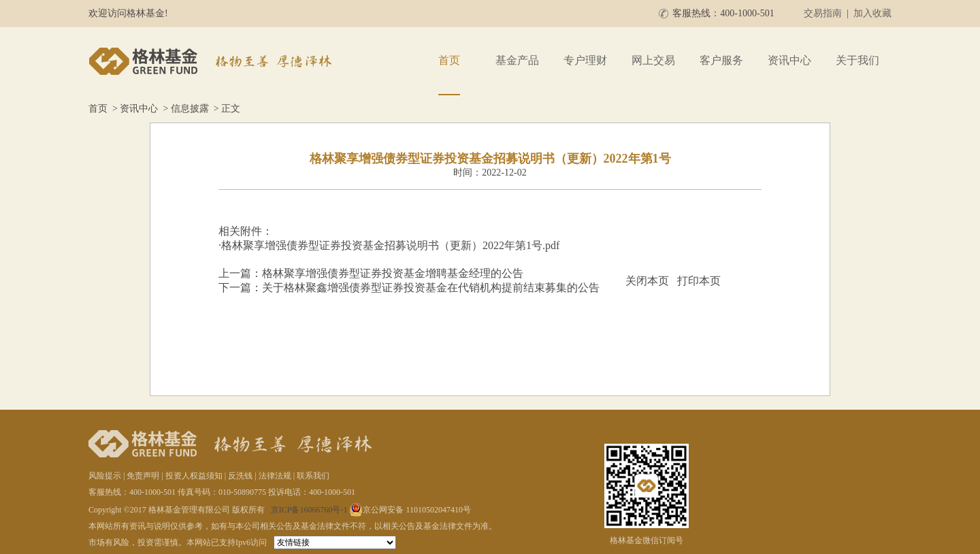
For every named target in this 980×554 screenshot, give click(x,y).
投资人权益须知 (194, 476)
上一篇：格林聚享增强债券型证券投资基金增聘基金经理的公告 (371, 273)
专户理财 (585, 60)
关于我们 (857, 60)
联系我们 (313, 476)
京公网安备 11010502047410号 (410, 510)
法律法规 (275, 476)
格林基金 (212, 61)
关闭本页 (647, 281)
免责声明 (143, 476)
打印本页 (699, 281)
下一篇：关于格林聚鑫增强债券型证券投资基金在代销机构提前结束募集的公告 (409, 288)
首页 (449, 60)
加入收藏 (872, 13)
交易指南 (823, 13)
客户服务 (721, 60)
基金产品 (517, 60)
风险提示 (105, 476)
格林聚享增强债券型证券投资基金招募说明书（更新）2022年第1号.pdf (390, 245)
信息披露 (190, 109)
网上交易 (653, 60)
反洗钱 (240, 476)
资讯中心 (789, 60)
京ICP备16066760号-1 (309, 510)
